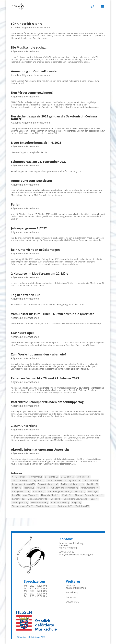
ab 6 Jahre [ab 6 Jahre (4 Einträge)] (83, 477)
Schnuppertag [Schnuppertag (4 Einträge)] (20, 503)
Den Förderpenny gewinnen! (32, 93)
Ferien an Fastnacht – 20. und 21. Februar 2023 (45, 378)
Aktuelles (16, 27)
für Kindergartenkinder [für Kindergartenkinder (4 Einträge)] (60, 492)
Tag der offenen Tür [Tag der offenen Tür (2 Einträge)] (23, 506)
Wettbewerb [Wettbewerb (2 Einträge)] (65, 506)
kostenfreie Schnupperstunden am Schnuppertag (47, 402)
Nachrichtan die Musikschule (76, 587)
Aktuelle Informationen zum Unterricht (40, 449)
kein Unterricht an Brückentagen (35, 250)
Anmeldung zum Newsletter (32, 181)
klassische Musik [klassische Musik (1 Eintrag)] (50, 495)
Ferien (16, 204)
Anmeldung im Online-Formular (34, 71)
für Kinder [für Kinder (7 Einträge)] (39, 492)
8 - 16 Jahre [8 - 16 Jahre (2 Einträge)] (51, 477)
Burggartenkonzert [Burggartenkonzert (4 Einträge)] (48, 484)
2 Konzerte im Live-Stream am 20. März (40, 273)
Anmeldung (72, 592)
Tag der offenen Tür (25, 295)
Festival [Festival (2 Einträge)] (29, 488)
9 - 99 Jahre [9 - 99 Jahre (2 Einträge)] (68, 477)
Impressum (72, 597)
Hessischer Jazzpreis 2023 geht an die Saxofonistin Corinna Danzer (54, 117)
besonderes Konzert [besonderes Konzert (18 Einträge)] (23, 484)
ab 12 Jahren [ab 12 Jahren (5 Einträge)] (19, 481)
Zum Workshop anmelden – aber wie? (39, 354)
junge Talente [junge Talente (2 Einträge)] (30, 495)
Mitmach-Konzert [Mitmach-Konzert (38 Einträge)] (37, 499)
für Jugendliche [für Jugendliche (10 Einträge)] (21, 492)
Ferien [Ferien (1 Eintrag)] (17, 488)
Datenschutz (73, 602)
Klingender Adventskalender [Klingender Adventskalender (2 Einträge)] (89, 495)
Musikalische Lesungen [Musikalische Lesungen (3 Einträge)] (75, 499)
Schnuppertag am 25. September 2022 (39, 162)
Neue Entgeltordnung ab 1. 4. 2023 (36, 143)
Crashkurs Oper (23, 333)
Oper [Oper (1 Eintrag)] (94, 499)
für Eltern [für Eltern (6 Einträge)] (42, 488)
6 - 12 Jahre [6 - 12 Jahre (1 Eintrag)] (19, 477)
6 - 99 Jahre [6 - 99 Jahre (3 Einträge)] (35, 477)
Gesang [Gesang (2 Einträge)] (80, 492)
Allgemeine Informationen (36, 27)
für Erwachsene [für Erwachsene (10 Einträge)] (90, 488)
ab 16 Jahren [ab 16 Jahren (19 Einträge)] (72, 481)
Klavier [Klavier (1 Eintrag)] (67, 495)
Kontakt (66, 539)
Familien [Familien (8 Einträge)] (93, 484)
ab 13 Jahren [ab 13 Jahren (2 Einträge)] (37, 481)
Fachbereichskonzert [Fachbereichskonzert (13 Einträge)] (73, 484)
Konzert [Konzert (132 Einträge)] (18, 499)
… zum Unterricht (24, 426)
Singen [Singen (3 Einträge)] (76, 503)
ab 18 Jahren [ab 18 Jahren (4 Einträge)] (91, 481)
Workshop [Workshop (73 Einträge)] (82, 506)
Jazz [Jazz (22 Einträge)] (16, 495)
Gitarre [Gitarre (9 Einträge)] (93, 492)
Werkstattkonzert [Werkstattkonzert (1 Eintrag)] (46, 506)
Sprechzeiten (34, 581)
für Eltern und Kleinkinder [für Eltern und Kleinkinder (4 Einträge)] (65, 488)
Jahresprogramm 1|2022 (29, 228)
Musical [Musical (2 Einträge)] (55, 499)
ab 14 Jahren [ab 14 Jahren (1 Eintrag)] (54, 481)
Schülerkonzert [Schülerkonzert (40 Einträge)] (60, 503)
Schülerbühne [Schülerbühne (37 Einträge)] (39, 503)
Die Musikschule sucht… (29, 47)
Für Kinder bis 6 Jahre (27, 24)
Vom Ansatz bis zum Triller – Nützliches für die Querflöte (53, 314)
